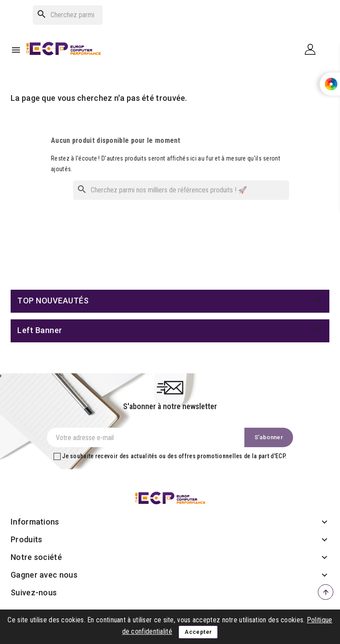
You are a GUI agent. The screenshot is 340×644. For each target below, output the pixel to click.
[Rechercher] (68, 15)
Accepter (198, 632)
